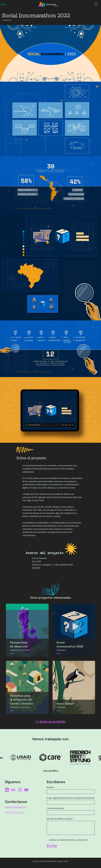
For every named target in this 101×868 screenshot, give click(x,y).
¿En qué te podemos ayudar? (60, 819)
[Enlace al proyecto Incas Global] (74, 687)
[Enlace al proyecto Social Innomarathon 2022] (74, 630)
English (3, 4)
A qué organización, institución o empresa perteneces (71, 798)
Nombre (50, 787)
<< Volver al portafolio (50, 722)
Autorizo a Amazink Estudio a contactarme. (67, 840)
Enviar (52, 846)
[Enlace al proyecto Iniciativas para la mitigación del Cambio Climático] (27, 687)
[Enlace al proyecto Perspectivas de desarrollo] (27, 630)
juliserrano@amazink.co (16, 807)
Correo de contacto (55, 808)
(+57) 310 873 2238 (14, 812)
